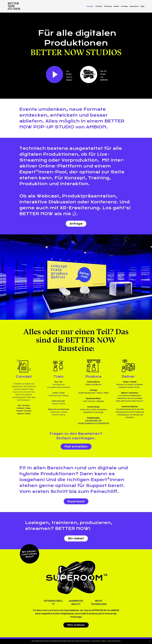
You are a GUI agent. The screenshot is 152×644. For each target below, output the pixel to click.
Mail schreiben (76, 447)
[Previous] (4, 277)
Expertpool (76, 501)
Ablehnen (104, 641)
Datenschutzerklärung (114, 641)
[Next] (148, 277)
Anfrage (76, 224)
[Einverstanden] (150, 641)
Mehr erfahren (76, 625)
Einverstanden (96, 641)
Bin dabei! (76, 538)
